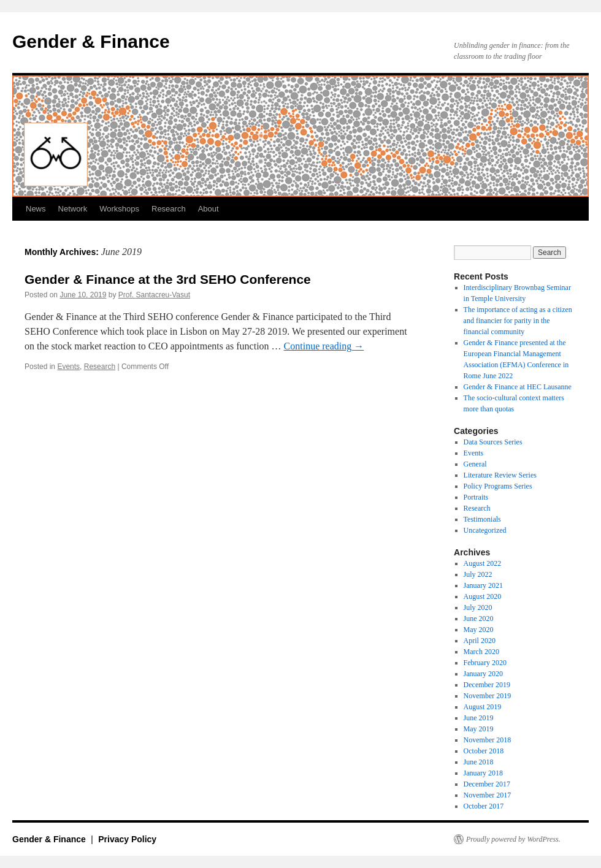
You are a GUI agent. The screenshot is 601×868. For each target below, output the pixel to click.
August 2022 (483, 563)
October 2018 (484, 751)
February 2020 (485, 663)
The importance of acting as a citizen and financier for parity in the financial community (518, 321)
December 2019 (487, 685)
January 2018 (483, 773)
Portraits (476, 497)
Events (68, 367)
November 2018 (488, 740)
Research (169, 209)
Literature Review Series (500, 475)
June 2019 (479, 718)
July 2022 (478, 574)
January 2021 (483, 585)
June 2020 (479, 619)
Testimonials (482, 519)
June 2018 (479, 762)
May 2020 (479, 630)
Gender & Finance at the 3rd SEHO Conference (168, 279)
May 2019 (479, 729)
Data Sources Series (493, 442)
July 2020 (478, 607)
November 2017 (488, 795)
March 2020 (481, 652)
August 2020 (483, 596)
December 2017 (487, 784)
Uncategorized (485, 530)
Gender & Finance (91, 41)
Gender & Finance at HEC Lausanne (518, 387)
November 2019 (488, 696)
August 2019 (483, 707)
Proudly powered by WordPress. (513, 839)
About (209, 209)
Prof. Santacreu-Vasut (154, 295)
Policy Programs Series (498, 486)
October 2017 (484, 806)
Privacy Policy (127, 839)
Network (73, 209)
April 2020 (480, 641)
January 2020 (483, 674)
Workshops (119, 209)
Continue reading (324, 346)
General (475, 464)
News (36, 209)
